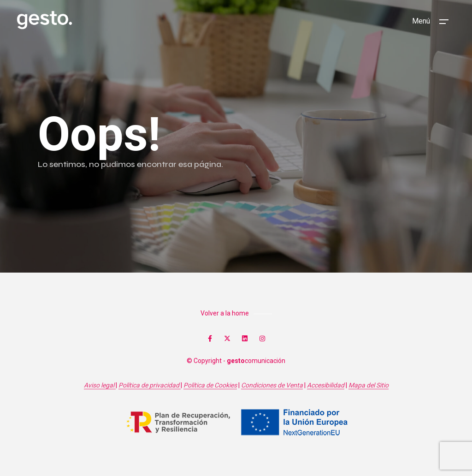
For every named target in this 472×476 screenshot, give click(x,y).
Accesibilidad (326, 385)
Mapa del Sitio (369, 385)
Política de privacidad (150, 385)
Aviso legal (100, 385)
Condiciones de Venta (272, 385)
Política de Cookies (210, 385)
